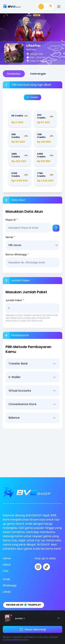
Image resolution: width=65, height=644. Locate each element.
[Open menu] (59, 7)
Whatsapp (10, 585)
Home (7, 558)
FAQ (6, 571)
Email (6, 579)
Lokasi (7, 592)
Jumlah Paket (15, 300)
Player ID (12, 220)
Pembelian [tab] (14, 74)
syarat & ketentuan (13, 640)
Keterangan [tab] (38, 74)
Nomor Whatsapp (17, 255)
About (7, 565)
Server (10, 237)
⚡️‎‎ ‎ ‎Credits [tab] (32, 97)
